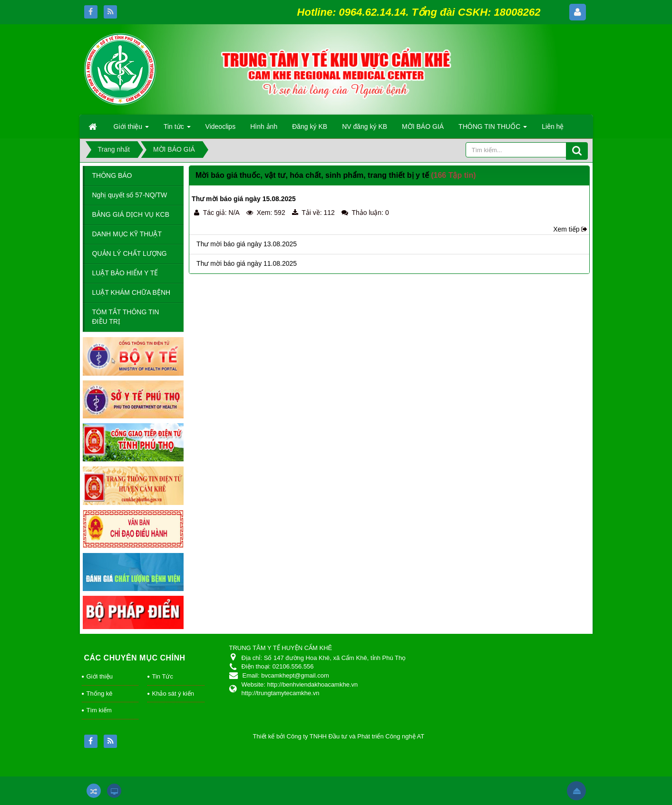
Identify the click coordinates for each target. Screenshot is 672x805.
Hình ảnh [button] (264, 126)
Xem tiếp (566, 229)
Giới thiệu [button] (131, 129)
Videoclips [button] (221, 126)
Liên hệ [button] (553, 126)
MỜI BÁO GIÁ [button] (423, 126)
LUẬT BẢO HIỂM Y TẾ (125, 273)
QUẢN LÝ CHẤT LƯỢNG (130, 253)
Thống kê (100, 693)
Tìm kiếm (99, 710)
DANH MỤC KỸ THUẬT (127, 234)
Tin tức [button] (177, 129)
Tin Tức (163, 676)
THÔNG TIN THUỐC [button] (493, 129)
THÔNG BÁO (112, 175)
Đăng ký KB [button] (310, 126)
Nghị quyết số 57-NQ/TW (130, 195)
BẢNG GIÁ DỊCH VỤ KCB (131, 214)
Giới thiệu (100, 676)
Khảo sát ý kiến (173, 693)
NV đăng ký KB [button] (365, 126)
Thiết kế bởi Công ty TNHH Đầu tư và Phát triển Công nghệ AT (339, 736)
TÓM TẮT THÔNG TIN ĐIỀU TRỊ (126, 317)
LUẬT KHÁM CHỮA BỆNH (131, 292)
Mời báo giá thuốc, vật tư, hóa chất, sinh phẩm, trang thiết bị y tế (312, 175)
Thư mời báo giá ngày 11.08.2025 (247, 263)
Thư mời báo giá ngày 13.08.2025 (247, 244)
